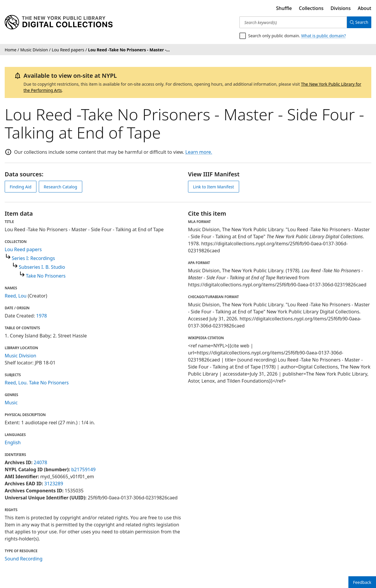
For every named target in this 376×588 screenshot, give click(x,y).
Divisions (340, 8)
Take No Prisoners (46, 276)
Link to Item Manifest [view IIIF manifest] (214, 187)
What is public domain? (323, 36)
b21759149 (83, 469)
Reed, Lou (16, 296)
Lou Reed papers (23, 249)
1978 (42, 316)
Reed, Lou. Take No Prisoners (37, 383)
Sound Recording (24, 559)
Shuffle (284, 8)
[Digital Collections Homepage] (59, 22)
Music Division (20, 356)
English (13, 442)
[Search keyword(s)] (292, 22)
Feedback (362, 582)
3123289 (54, 484)
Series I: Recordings (33, 258)
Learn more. (199, 152)
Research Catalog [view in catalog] (61, 187)
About (365, 8)
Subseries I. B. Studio (42, 267)
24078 (41, 462)
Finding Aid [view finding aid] (21, 187)
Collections (311, 8)
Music (11, 403)
